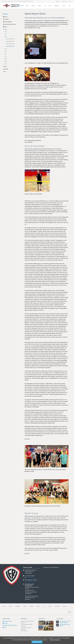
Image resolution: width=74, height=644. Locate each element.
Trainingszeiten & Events (10, 24)
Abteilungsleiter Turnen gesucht (65, 625)
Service (57, 1)
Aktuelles (7, 19)
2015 (6, 34)
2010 (6, 56)
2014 (6, 37)
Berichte (5, 29)
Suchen (70, 6)
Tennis (50, 606)
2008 (6, 61)
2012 (6, 51)
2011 (6, 54)
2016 (6, 32)
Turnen (65, 606)
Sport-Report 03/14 (10, 41)
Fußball (31, 606)
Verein (10, 606)
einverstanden (37, 642)
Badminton (5, 14)
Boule (25, 606)
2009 (6, 59)
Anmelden (64, 1)
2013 (6, 49)
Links (4, 71)
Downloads (6, 69)
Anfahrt (5, 66)
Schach (38, 606)
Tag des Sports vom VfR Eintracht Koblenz (65, 622)
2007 (6, 64)
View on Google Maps (30, 582)
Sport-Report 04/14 (10, 39)
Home (6, 17)
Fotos (6, 27)
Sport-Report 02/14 (10, 44)
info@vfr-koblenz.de (31, 577)
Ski (44, 606)
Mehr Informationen (55, 640)
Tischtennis (57, 606)
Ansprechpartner (8, 22)
